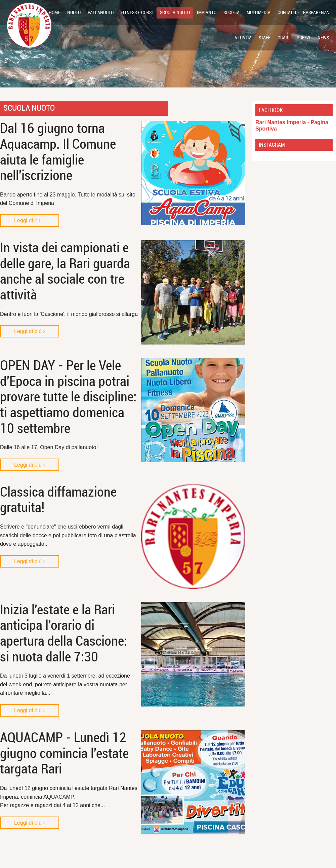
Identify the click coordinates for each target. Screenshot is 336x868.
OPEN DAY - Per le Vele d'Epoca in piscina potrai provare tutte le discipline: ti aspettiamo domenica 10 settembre (68, 397)
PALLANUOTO (101, 12)
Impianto (207, 12)
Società (232, 12)
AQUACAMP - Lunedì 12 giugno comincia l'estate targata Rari (64, 753)
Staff (265, 38)
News (323, 38)
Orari (284, 38)
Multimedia (259, 12)
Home (54, 12)
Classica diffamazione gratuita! (58, 500)
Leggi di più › (30, 221)
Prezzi (304, 38)
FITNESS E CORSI (137, 12)
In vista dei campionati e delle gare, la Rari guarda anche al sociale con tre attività (65, 271)
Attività (243, 38)
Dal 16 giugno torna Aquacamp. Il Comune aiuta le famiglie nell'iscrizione (58, 152)
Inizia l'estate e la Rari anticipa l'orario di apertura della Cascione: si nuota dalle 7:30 (64, 633)
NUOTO (74, 12)
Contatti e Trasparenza (303, 12)
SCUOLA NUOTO (175, 12)
